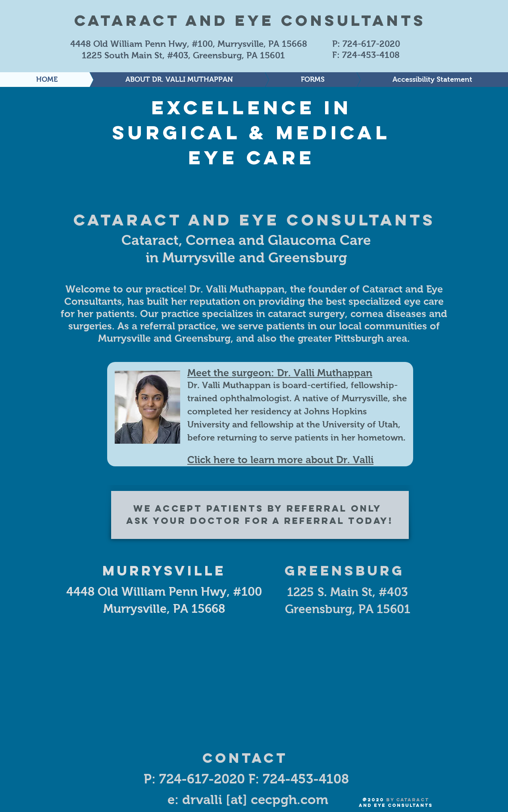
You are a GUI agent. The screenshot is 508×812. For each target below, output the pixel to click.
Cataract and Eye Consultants (250, 20)
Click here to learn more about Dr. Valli (280, 460)
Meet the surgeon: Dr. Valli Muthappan (280, 373)
